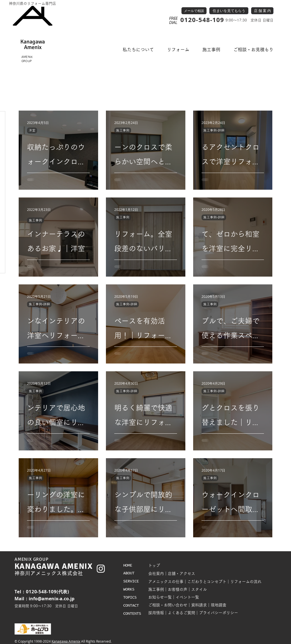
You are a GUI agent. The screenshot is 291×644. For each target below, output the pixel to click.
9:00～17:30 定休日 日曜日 (249, 20)
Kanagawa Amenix (66, 641)
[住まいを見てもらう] (229, 11)
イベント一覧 (187, 597)
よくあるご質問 (181, 613)
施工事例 (123, 130)
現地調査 (219, 605)
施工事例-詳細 (214, 130)
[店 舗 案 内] (262, 11)
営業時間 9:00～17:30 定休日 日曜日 (46, 606)
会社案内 (156, 574)
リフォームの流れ (246, 582)
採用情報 (156, 613)
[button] (138, 50)
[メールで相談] (194, 11)
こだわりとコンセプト (207, 582)
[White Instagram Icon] (101, 569)
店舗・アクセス (181, 574)
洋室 (32, 130)
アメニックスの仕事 (166, 582)
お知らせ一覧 (160, 597)
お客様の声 (178, 589)
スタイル (199, 589)
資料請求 (199, 605)
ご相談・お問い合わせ (168, 605)
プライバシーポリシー (219, 613)
